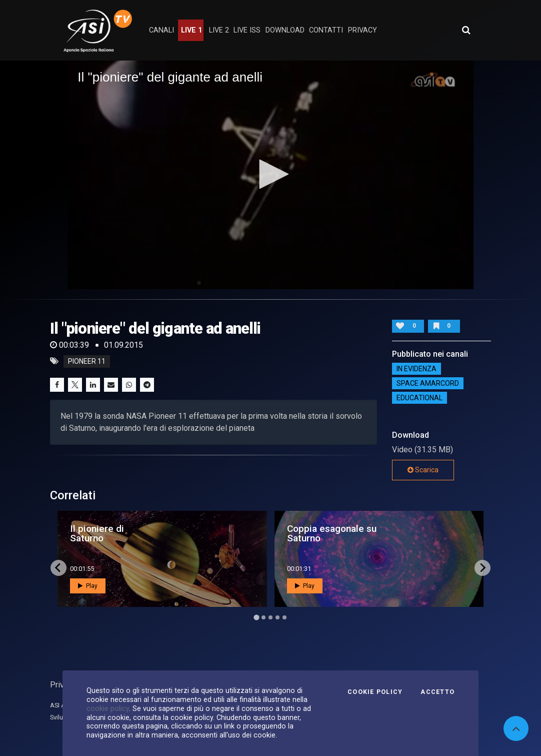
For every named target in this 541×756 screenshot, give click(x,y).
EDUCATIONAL (419, 398)
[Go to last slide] (58, 568)
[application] (270, 175)
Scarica (423, 470)
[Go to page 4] (277, 617)
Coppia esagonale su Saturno (332, 533)
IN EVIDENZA (416, 369)
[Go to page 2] (263, 617)
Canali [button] (161, 30)
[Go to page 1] (256, 617)
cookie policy (108, 708)
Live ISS (247, 30)
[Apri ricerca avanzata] (466, 30)
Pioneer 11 (87, 361)
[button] (270, 174)
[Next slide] (482, 568)
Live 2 (219, 30)
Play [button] (88, 586)
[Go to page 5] (284, 617)
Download (285, 30)
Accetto (437, 692)
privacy (362, 30)
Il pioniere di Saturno (97, 533)
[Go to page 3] (270, 617)
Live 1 (191, 30)
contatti (326, 30)
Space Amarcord (428, 383)
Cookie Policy (375, 692)
